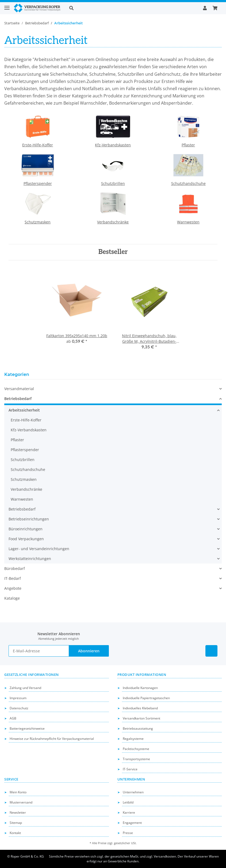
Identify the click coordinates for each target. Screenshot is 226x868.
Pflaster (188, 145)
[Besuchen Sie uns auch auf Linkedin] (211, 651)
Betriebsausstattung (138, 728)
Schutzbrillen (113, 183)
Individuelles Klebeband (140, 708)
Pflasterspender (38, 183)
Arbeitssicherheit (24, 410)
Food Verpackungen (26, 539)
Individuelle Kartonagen (140, 688)
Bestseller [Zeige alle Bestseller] (113, 252)
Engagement (132, 823)
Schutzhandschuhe (188, 183)
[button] (132, 8)
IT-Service (130, 769)
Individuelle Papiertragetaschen (146, 698)
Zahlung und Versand (25, 688)
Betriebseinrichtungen (29, 519)
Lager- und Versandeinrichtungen (39, 549)
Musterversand (21, 802)
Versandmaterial (19, 389)
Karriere (129, 812)
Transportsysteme (136, 759)
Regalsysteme (133, 739)
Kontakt (15, 833)
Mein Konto (18, 792)
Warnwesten (188, 222)
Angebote (13, 588)
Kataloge (12, 598)
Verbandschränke (113, 222)
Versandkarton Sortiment (141, 718)
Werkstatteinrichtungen (30, 559)
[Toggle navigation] (7, 5)
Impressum (18, 698)
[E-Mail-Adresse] (39, 651)
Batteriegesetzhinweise (27, 728)
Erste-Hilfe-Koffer (38, 145)
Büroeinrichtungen (26, 529)
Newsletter (18, 812)
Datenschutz (19, 708)
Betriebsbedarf (18, 399)
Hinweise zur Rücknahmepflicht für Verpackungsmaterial (52, 739)
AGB (13, 718)
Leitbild (128, 802)
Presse (128, 833)
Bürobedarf (15, 568)
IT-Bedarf (13, 578)
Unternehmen (133, 792)
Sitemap (16, 823)
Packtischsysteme (136, 749)
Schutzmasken (38, 222)
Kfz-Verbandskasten (113, 145)
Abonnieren (89, 651)
